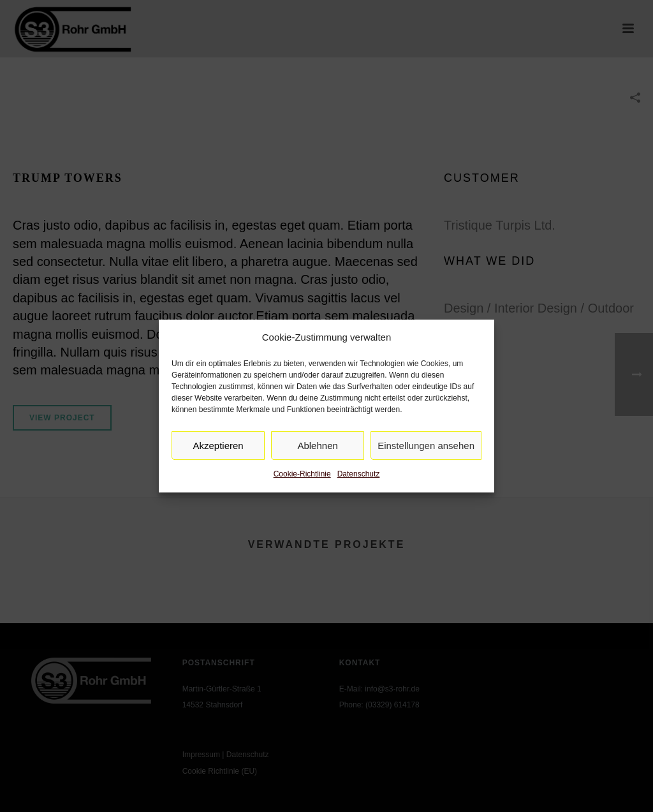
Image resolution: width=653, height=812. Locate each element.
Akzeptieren (218, 446)
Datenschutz (359, 475)
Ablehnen (317, 446)
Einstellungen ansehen (426, 446)
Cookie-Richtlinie (302, 475)
